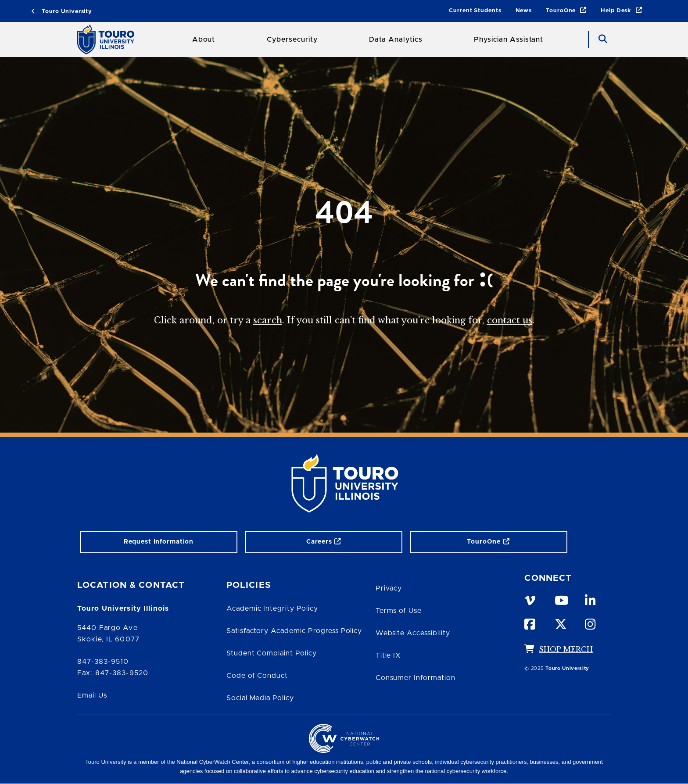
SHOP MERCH (566, 649)
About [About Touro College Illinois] (204, 39)
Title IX (388, 655)
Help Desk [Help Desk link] (622, 11)
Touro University (62, 12)
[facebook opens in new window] (531, 623)
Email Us (92, 695)
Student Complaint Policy (272, 653)
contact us (510, 320)
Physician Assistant (509, 39)
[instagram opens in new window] (592, 623)
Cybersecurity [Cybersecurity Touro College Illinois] (292, 39)
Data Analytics (396, 39)
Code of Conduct (257, 676)
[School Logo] (109, 39)
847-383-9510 (103, 662)
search (268, 320)
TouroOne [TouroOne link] (566, 11)
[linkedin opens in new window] (592, 599)
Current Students (475, 11)
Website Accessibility (413, 633)
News (524, 11)
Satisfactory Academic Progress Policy (294, 631)
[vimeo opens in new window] (531, 599)
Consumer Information (416, 678)
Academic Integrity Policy (272, 609)
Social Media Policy (260, 698)
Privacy (389, 588)
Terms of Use (399, 611)
